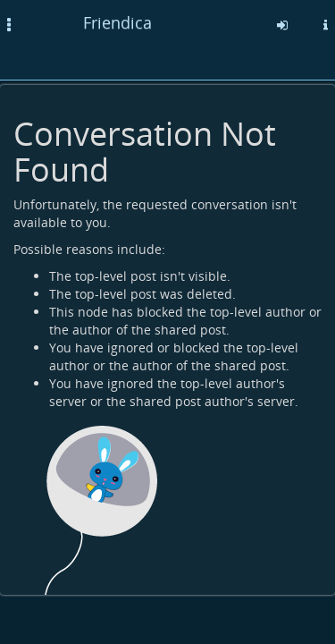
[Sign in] (282, 25)
